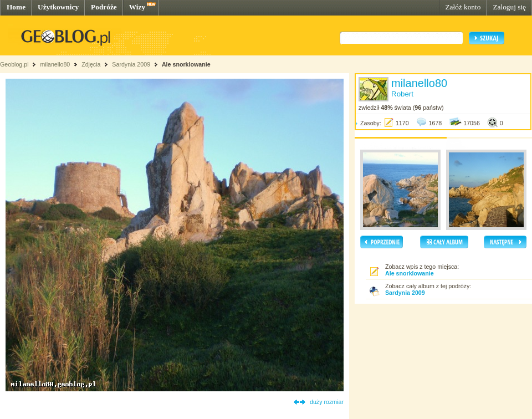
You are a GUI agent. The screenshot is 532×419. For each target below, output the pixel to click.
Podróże (104, 7)
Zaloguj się (509, 7)
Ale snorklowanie (186, 64)
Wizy (137, 7)
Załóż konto (463, 7)
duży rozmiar (327, 402)
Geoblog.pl (14, 64)
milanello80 (55, 64)
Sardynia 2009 (131, 64)
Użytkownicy (58, 7)
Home (16, 7)
